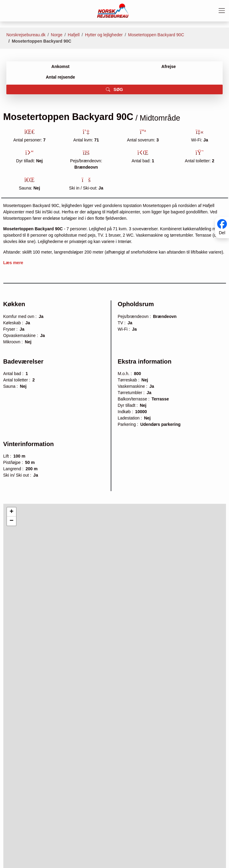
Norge (57, 35)
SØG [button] (114, 89)
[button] (11, 512)
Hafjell (74, 35)
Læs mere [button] (13, 263)
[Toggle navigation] (222, 11)
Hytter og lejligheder (104, 35)
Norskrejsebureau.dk (26, 35)
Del (222, 233)
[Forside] (113, 10)
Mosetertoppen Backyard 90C (156, 35)
